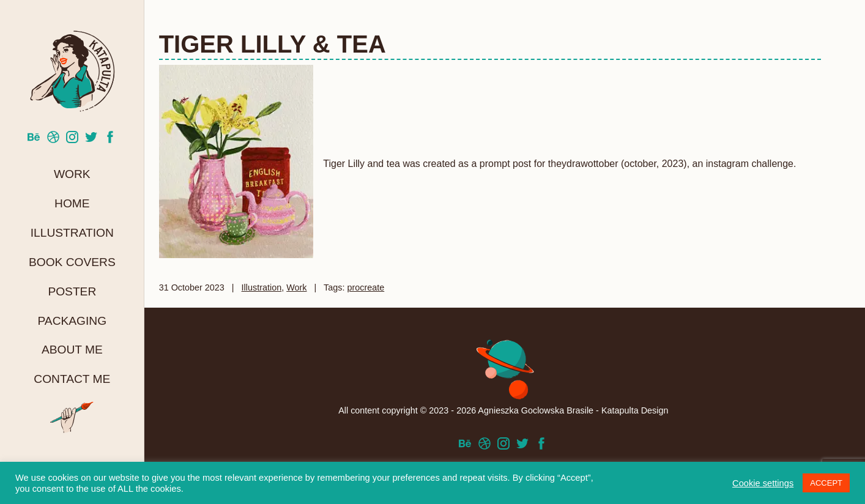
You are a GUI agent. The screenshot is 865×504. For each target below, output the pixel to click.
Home (72, 203)
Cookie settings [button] (763, 483)
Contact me (72, 379)
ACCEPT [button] (826, 483)
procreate (366, 287)
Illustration (72, 233)
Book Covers (72, 262)
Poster (72, 291)
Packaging (72, 321)
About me (72, 350)
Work (72, 174)
